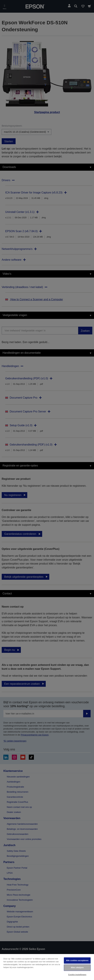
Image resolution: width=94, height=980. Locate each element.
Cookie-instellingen (77, 975)
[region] (47, 967)
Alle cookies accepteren (77, 960)
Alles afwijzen (77, 968)
